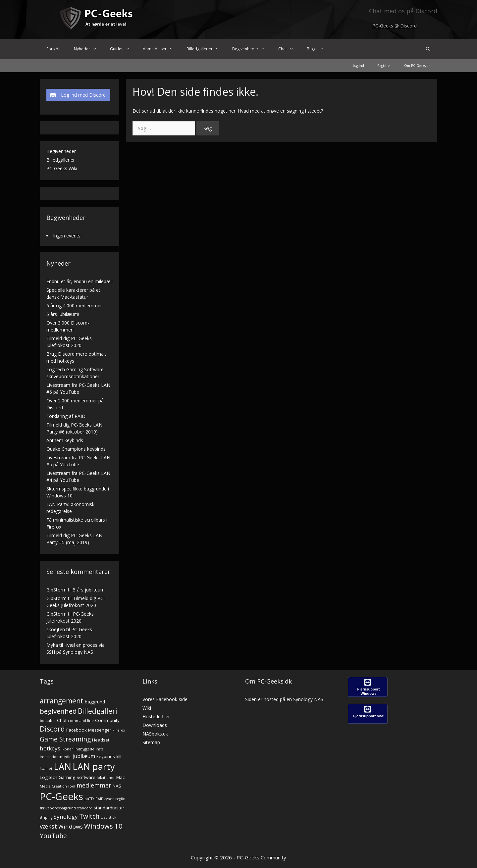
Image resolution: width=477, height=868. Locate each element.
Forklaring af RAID (66, 416)
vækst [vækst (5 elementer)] (48, 826)
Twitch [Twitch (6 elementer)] (89, 816)
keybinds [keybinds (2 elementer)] (106, 756)
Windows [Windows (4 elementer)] (71, 826)
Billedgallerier (206, 49)
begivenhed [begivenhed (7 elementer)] (58, 711)
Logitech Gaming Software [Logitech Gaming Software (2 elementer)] (68, 777)
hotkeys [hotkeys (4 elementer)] (50, 748)
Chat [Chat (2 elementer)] (62, 720)
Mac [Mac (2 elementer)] (120, 777)
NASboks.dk (155, 734)
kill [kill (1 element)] (119, 757)
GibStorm (56, 590)
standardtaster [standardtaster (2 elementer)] (109, 808)
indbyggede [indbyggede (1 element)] (84, 749)
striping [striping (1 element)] (46, 817)
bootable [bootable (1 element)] (48, 721)
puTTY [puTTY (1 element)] (89, 799)
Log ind (358, 66)
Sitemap (151, 742)
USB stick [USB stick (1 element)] (108, 817)
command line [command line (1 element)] (81, 721)
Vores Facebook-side (165, 699)
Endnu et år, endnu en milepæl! (79, 281)
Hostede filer (156, 716)
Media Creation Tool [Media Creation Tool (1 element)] (57, 786)
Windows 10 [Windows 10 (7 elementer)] (103, 826)
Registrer (384, 66)
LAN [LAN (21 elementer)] (62, 766)
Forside (53, 49)
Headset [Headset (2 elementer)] (101, 740)
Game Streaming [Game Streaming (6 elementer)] (65, 739)
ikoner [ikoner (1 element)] (67, 749)
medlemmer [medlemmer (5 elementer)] (94, 785)
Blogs (319, 49)
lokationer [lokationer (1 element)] (106, 778)
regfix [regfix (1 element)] (120, 799)
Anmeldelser (161, 49)
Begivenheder (252, 49)
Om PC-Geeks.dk (417, 66)
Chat (289, 49)
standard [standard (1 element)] (85, 808)
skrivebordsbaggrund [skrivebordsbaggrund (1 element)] (58, 808)
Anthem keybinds (65, 440)
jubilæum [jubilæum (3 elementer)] (84, 756)
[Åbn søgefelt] (428, 49)
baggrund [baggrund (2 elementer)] (95, 702)
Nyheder (89, 49)
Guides (123, 49)
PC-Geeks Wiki (62, 168)
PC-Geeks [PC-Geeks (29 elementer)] (61, 796)
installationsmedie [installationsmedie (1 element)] (56, 757)
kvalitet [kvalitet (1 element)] (46, 769)
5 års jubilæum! (63, 314)
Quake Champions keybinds (76, 449)
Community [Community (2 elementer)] (107, 720)
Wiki (147, 708)
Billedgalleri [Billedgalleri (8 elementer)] (98, 711)
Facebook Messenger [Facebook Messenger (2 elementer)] (89, 730)
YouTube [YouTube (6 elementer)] (53, 836)
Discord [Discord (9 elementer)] (52, 729)
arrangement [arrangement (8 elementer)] (62, 701)
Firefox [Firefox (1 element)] (119, 730)
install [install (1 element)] (101, 749)
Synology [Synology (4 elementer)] (66, 817)
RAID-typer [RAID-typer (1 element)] (105, 799)
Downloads (155, 725)
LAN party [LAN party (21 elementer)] (94, 766)
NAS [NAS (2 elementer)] (117, 786)
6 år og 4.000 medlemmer (74, 306)
